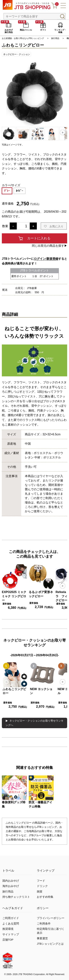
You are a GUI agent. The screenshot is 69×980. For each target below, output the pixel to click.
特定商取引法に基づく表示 (51, 931)
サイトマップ (11, 934)
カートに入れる (39, 238)
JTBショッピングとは (50, 944)
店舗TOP (8, 940)
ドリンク (42, 886)
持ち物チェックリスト (16, 897)
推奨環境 (8, 929)
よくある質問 (11, 924)
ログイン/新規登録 (46, 259)
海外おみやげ (11, 886)
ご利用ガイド (11, 918)
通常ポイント (19, 276)
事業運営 (42, 938)
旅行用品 (8, 892)
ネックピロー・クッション (16, 54)
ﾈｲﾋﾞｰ (20, 191)
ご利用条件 (44, 924)
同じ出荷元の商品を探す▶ (49, 246)
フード (41, 881)
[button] (63, 132)
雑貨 (40, 892)
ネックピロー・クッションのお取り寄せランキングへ (34, 723)
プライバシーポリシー (51, 918)
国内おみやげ (11, 881)
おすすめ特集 (45, 897)
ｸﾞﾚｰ (7, 191)
